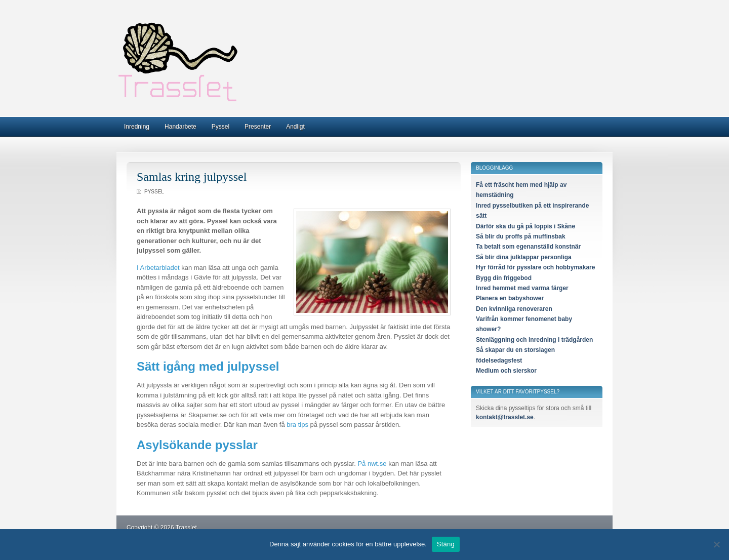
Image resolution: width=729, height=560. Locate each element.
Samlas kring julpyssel (192, 177)
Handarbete (180, 127)
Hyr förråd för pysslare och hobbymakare (535, 267)
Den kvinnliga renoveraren (514, 309)
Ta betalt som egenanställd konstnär (528, 247)
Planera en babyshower (510, 298)
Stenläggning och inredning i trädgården (534, 340)
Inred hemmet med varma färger (522, 288)
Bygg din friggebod (504, 278)
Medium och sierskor (506, 371)
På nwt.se (372, 464)
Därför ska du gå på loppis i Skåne (525, 226)
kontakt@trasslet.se (505, 417)
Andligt (295, 127)
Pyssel (220, 127)
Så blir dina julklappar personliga (524, 257)
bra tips (297, 425)
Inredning (137, 127)
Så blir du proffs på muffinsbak (521, 236)
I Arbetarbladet (158, 268)
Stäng (446, 544)
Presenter (258, 127)
